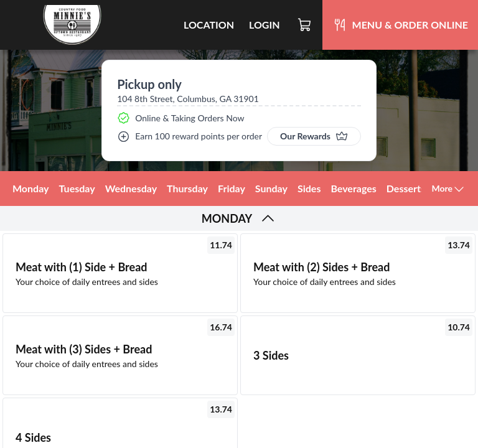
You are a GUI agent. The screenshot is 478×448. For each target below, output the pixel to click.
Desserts (406, 188)
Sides (309, 188)
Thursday (187, 188)
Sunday (271, 188)
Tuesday (77, 188)
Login (265, 25)
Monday (31, 188)
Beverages (353, 188)
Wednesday (131, 188)
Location (209, 25)
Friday (232, 188)
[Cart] (305, 25)
